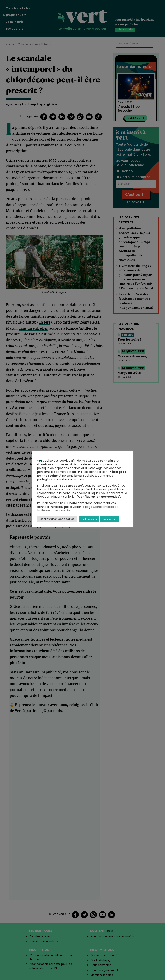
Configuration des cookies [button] (57, 519)
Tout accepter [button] (89, 519)
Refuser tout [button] (110, 519)
